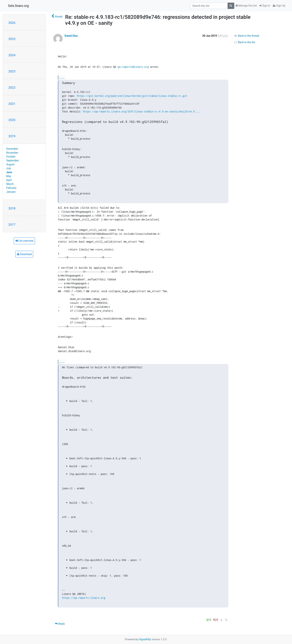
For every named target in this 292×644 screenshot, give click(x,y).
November (12, 153)
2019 (12, 136)
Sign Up (279, 6)
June (9, 172)
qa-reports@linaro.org (133, 67)
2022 (12, 88)
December (12, 149)
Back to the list (244, 42)
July (9, 168)
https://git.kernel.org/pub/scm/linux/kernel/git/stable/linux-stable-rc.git (132, 96)
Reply (60, 624)
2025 (12, 39)
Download (24, 254)
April (9, 180)
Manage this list (246, 6)
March (10, 184)
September (13, 160)
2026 (12, 23)
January (11, 192)
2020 (12, 120)
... (62, 77)
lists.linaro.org (19, 6)
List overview (24, 241)
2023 (12, 71)
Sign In (265, 6)
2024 (12, 55)
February (11, 188)
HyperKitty (145, 639)
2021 (12, 104)
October (11, 157)
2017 (12, 225)
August (10, 164)
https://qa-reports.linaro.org (84, 598)
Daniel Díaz (71, 36)
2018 (12, 208)
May (9, 176)
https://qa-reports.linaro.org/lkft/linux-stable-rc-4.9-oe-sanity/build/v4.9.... (142, 111)
